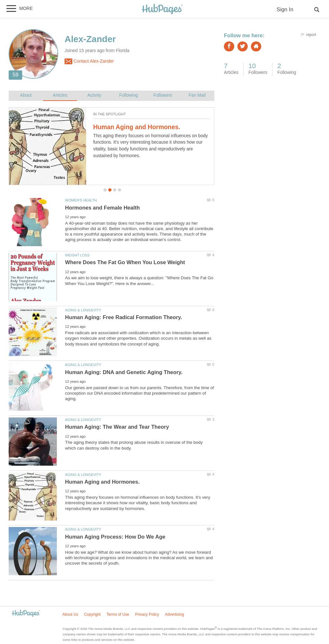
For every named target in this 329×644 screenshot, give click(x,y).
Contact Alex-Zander (89, 61)
